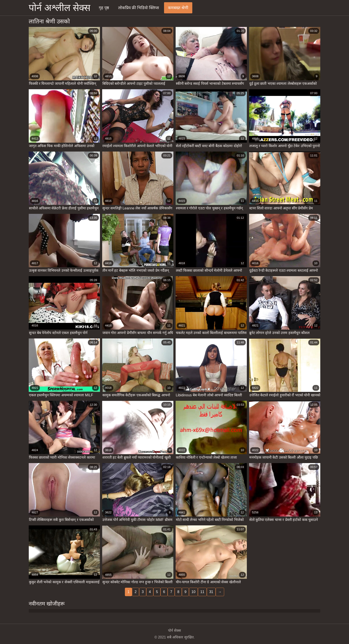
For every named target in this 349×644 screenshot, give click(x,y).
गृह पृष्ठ (104, 8)
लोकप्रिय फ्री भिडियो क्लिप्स (139, 8)
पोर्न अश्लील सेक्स (60, 8)
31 (211, 592)
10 (193, 592)
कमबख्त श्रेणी (178, 8)
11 (202, 592)
